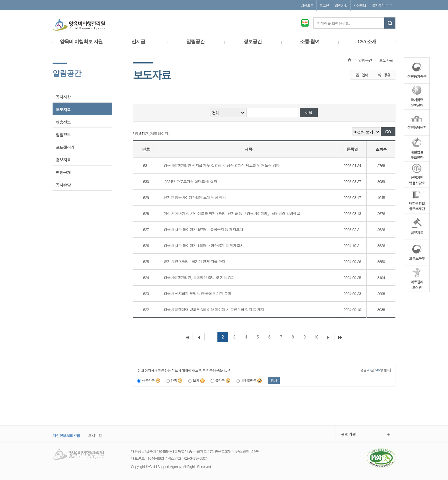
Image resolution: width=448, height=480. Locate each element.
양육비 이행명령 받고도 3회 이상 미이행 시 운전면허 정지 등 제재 (214, 309)
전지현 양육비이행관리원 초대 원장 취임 (194, 197)
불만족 (223, 380)
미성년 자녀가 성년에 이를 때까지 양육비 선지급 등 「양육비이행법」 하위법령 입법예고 (232, 213)
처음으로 (307, 5)
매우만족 (151, 380)
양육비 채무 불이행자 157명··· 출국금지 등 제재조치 (203, 229)
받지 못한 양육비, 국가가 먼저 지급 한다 (194, 261)
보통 (199, 380)
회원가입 (341, 5)
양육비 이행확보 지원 (81, 42)
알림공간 (195, 42)
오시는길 (95, 436)
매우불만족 (251, 380)
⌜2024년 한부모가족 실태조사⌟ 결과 (190, 181)
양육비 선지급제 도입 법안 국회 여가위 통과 (197, 293)
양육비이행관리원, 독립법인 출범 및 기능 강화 (199, 277)
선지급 (138, 42)
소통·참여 (310, 42)
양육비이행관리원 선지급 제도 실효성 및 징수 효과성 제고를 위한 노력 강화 (221, 165)
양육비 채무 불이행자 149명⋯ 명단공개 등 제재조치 (203, 245)
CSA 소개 (367, 42)
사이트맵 (360, 5)
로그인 (324, 5)
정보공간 (253, 42)
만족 (177, 380)
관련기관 (349, 434)
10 (316, 337)
